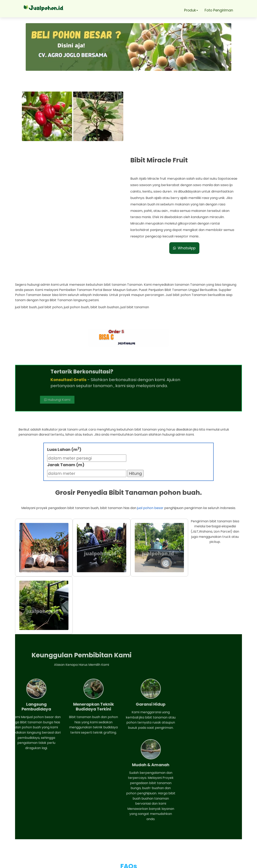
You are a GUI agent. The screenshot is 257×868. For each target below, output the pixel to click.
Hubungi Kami (151, 314)
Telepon (37, 831)
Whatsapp (40, 819)
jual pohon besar (150, 429)
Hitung (135, 395)
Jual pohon (134, 863)
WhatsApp (186, 185)
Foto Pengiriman (219, 10)
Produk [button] (190, 10)
